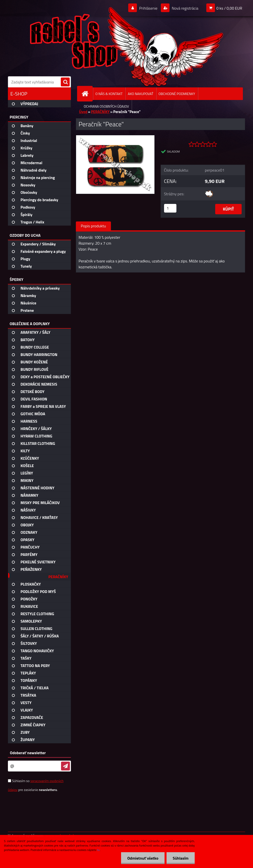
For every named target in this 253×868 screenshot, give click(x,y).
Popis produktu (93, 226)
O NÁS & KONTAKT (109, 94)
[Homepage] (87, 94)
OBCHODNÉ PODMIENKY (177, 94)
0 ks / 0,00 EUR (229, 8)
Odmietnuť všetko (143, 858)
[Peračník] (115, 137)
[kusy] (170, 208)
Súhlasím (181, 858)
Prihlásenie (148, 8)
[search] (65, 82)
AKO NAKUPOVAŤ (140, 94)
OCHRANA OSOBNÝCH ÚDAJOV (106, 106)
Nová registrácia (185, 8)
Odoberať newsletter (28, 753)
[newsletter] (65, 766)
